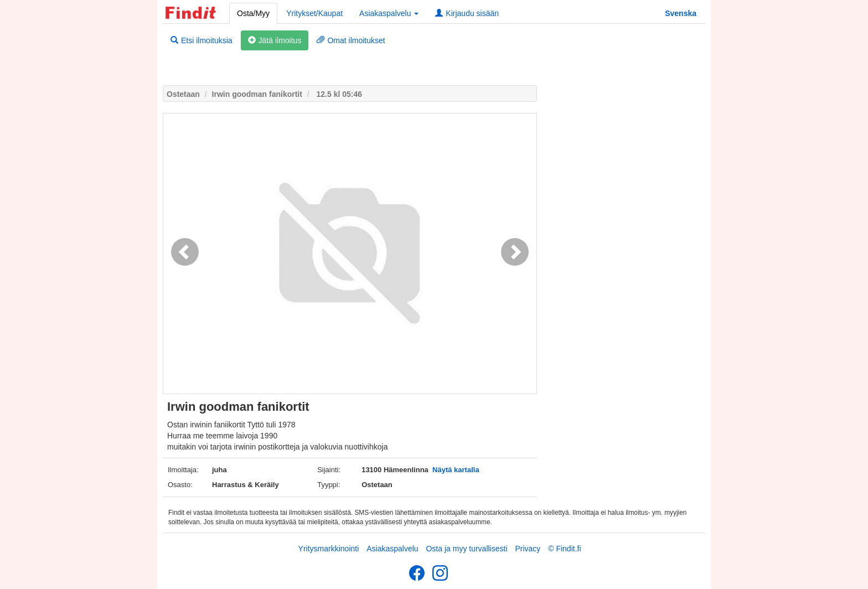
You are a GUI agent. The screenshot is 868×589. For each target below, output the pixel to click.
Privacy (528, 549)
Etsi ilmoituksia (201, 40)
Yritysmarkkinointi (329, 549)
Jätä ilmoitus (275, 40)
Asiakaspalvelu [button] (389, 13)
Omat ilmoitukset (351, 40)
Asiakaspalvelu (392, 549)
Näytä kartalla (456, 470)
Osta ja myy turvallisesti (466, 549)
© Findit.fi (564, 549)
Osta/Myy (253, 13)
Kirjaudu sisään (467, 13)
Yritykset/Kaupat (314, 13)
